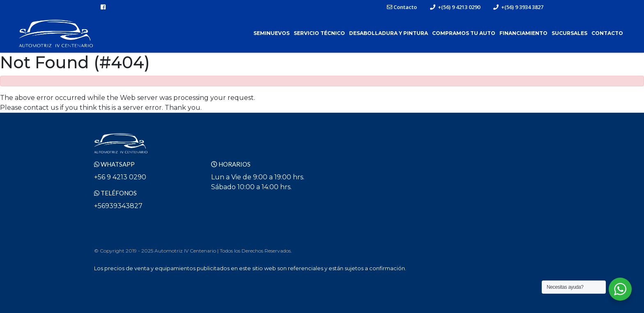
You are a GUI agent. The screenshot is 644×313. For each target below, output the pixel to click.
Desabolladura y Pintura (389, 33)
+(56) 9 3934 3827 (518, 7)
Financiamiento (523, 33)
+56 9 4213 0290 (120, 177)
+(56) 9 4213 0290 (455, 7)
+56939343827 (118, 206)
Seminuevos (271, 33)
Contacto (402, 7)
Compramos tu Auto (464, 33)
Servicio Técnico (319, 33)
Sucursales (569, 33)
